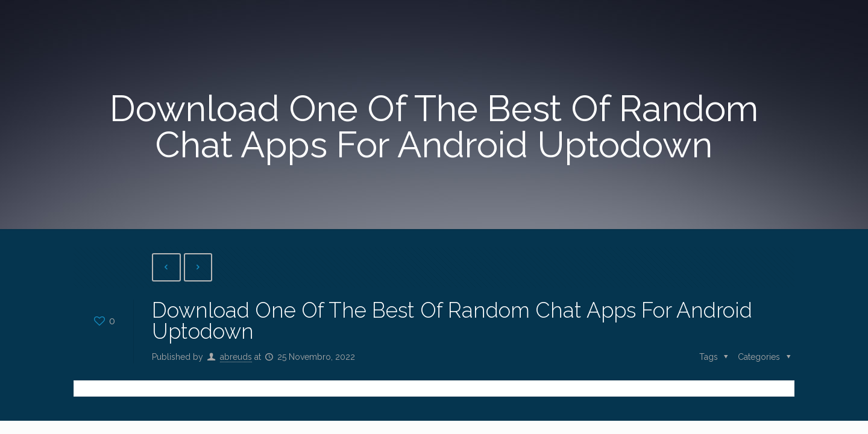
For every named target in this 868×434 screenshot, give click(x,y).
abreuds (236, 357)
